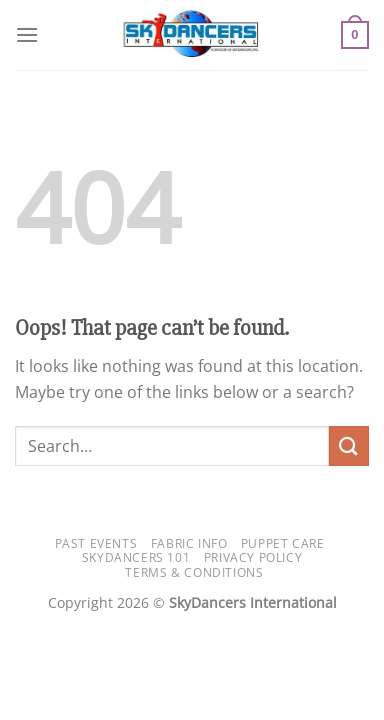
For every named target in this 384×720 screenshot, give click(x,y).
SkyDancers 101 (136, 557)
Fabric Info (189, 543)
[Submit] (349, 445)
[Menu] (27, 34)
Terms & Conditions (194, 572)
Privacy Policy (253, 557)
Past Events (96, 543)
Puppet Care (283, 543)
